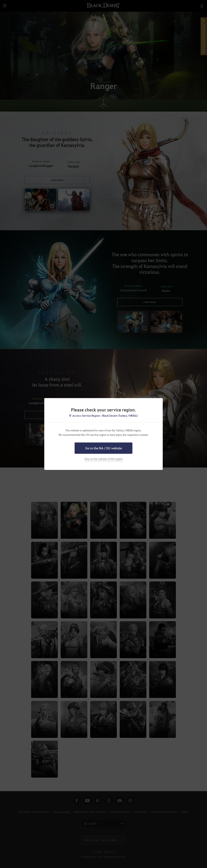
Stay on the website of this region (104, 459)
